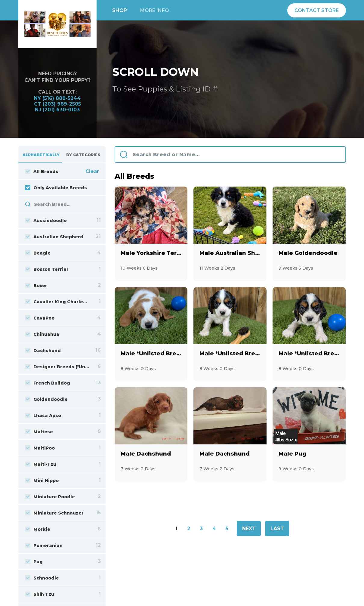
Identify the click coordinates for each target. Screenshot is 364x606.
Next (249, 529)
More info (155, 10)
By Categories (83, 155)
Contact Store (317, 10)
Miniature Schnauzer (54, 513)
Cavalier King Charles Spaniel (57, 302)
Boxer (36, 286)
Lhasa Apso (43, 416)
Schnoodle (42, 578)
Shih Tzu (40, 594)
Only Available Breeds (56, 188)
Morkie (38, 529)
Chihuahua (42, 334)
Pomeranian (44, 546)
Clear (92, 171)
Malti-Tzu (41, 464)
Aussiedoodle (46, 221)
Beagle (38, 253)
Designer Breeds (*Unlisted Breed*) (57, 367)
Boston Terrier (47, 269)
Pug (34, 562)
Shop (120, 10)
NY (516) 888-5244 (57, 98)
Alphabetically (41, 155)
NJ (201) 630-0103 (57, 110)
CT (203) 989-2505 (57, 104)
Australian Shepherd (54, 237)
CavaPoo (40, 318)
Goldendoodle (46, 399)
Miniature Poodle (50, 497)
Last (277, 529)
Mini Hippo (42, 481)
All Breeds (42, 172)
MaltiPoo (40, 448)
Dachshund (43, 351)
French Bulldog (48, 383)
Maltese (39, 432)
